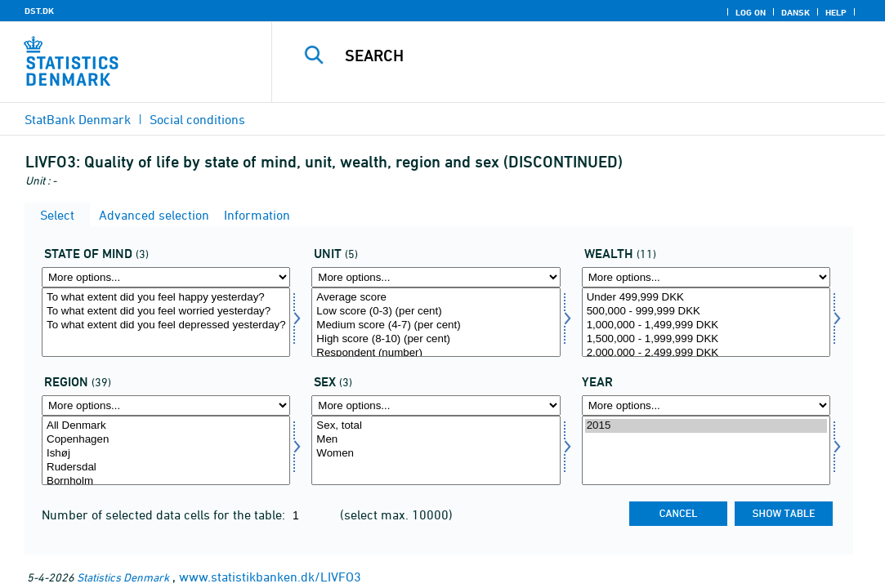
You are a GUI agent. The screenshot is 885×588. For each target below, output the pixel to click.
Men (436, 440)
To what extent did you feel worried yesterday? (166, 312)
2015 (706, 426)
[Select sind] (166, 322)
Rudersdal (166, 468)
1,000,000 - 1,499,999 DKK (706, 325)
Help (836, 12)
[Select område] (166, 450)
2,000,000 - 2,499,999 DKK (706, 353)
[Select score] (436, 322)
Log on (751, 12)
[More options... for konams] (436, 405)
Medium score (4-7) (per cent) (436, 325)
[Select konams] (436, 450)
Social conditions (197, 119)
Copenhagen (166, 440)
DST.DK (39, 11)
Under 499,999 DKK (706, 298)
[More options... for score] (436, 277)
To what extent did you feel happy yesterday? (166, 298)
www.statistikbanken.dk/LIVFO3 (270, 577)
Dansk (796, 12)
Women (436, 454)
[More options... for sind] (166, 277)
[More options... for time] (706, 405)
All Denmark (166, 426)
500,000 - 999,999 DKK (706, 312)
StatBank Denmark (78, 119)
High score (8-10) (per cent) (436, 339)
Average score (436, 298)
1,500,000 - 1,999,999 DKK (706, 339)
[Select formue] (706, 322)
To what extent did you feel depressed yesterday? (166, 325)
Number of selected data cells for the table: (165, 514)
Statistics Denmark (123, 577)
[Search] (580, 56)
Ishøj (166, 454)
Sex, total (436, 426)
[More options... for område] (166, 405)
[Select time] (706, 450)
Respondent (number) (436, 353)
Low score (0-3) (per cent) (436, 312)
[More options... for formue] (706, 277)
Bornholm (166, 481)
